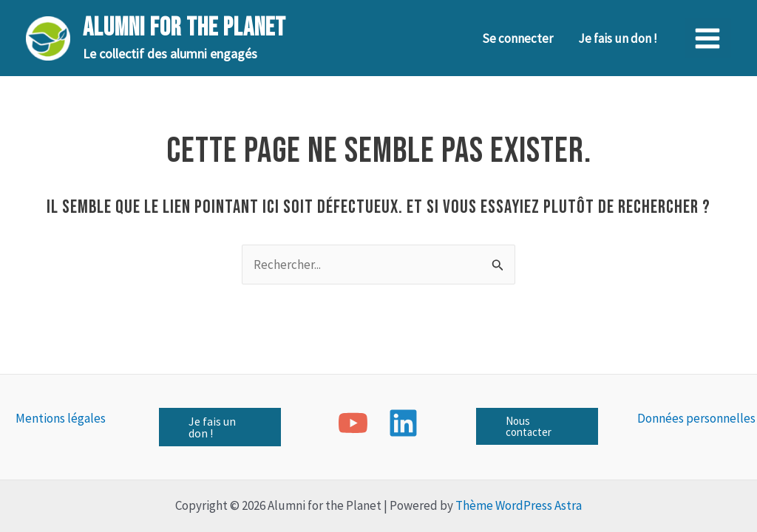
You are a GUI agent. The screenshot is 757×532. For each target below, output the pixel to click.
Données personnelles (696, 418)
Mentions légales (61, 418)
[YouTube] (353, 423)
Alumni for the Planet (184, 28)
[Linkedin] (403, 423)
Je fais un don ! (618, 38)
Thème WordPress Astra (519, 505)
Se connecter (517, 38)
